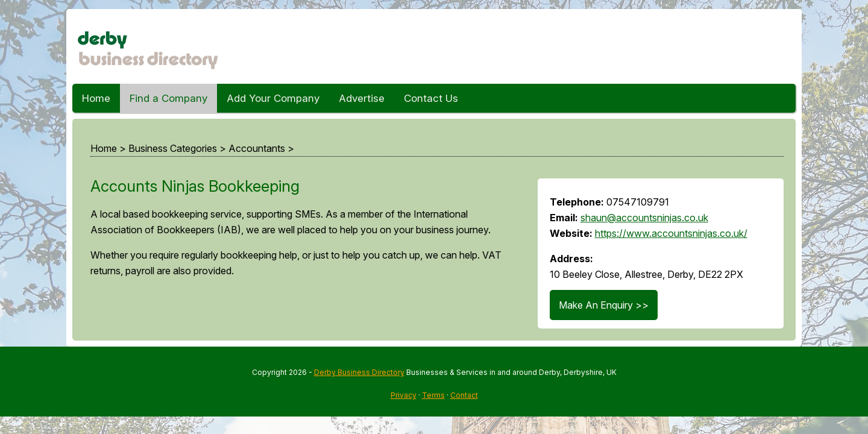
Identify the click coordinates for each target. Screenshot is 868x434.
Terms (433, 395)
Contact (464, 395)
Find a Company (168, 98)
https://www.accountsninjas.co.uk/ (671, 233)
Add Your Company (273, 98)
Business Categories (173, 148)
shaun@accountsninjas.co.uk (644, 218)
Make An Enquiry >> (604, 305)
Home (96, 98)
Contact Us (431, 98)
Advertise (362, 98)
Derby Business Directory (359, 372)
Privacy (404, 395)
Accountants (257, 148)
